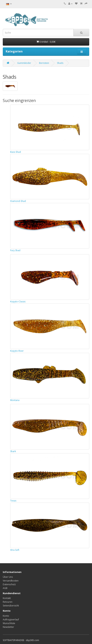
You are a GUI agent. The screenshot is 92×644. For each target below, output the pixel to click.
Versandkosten (11, 581)
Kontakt (7, 598)
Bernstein (44, 63)
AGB (5, 588)
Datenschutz (9, 584)
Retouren (8, 602)
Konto (6, 616)
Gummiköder (24, 63)
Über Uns (8, 577)
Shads (60, 63)
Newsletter (8, 627)
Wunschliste (9, 623)
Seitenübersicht (11, 606)
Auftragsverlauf (11, 620)
